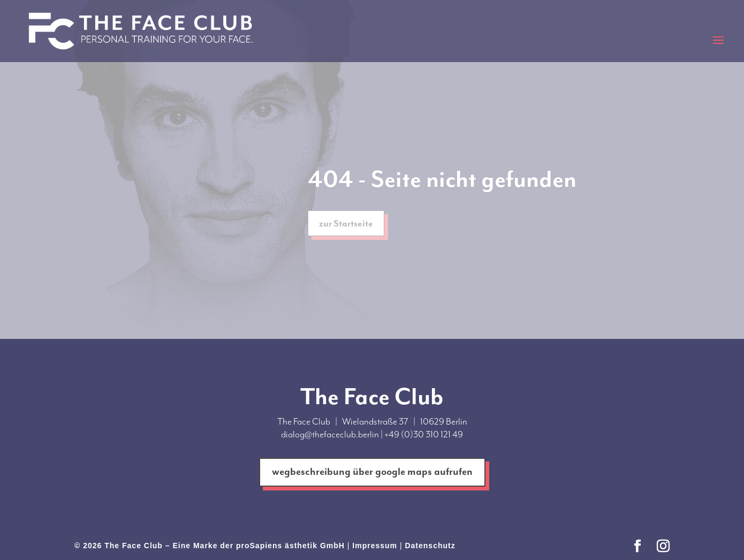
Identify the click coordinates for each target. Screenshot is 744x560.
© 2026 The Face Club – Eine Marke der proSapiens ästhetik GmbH (210, 546)
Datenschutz (430, 546)
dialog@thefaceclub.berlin (330, 434)
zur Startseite (346, 225)
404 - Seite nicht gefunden (442, 181)
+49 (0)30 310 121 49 (424, 434)
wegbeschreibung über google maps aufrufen (372, 472)
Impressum (375, 546)
